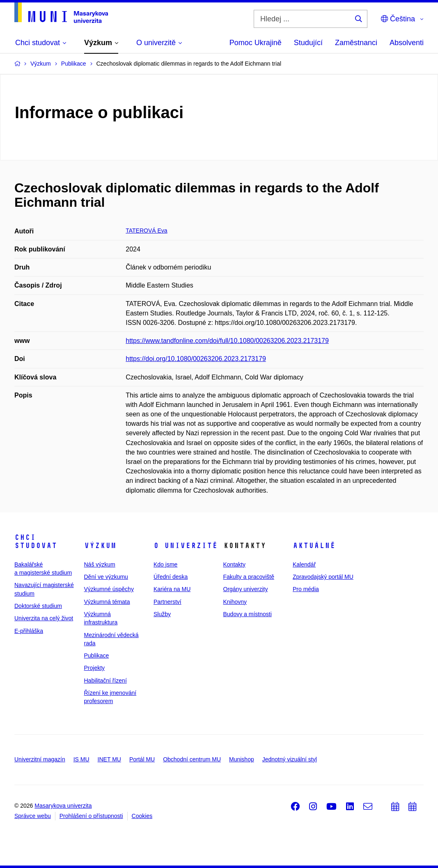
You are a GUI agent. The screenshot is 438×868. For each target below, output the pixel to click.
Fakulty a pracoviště (249, 577)
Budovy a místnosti (248, 614)
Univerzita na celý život (44, 618)
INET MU (109, 759)
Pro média (306, 589)
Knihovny (235, 602)
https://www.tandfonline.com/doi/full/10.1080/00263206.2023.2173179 (227, 341)
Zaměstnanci (356, 43)
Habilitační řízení (105, 681)
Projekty (95, 668)
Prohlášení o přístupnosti (91, 816)
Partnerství (167, 602)
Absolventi (407, 43)
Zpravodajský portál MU (323, 577)
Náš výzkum (100, 564)
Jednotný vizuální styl (290, 759)
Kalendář (304, 564)
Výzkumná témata (107, 602)
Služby (162, 614)
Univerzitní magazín (40, 759)
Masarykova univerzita (63, 806)
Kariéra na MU (172, 589)
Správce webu (33, 816)
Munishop (242, 759)
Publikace (97, 656)
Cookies (142, 816)
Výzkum (100, 546)
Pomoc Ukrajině (256, 43)
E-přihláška (29, 631)
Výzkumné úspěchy (109, 589)
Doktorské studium (38, 606)
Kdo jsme (165, 564)
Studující (308, 43)
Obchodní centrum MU (192, 759)
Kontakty (234, 564)
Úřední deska (171, 577)
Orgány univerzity (246, 589)
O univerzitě (186, 546)
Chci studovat (36, 541)
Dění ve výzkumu (106, 577)
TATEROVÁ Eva (146, 231)
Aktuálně (314, 546)
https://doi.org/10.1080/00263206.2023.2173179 (196, 359)
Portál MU (142, 759)
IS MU (81, 759)
